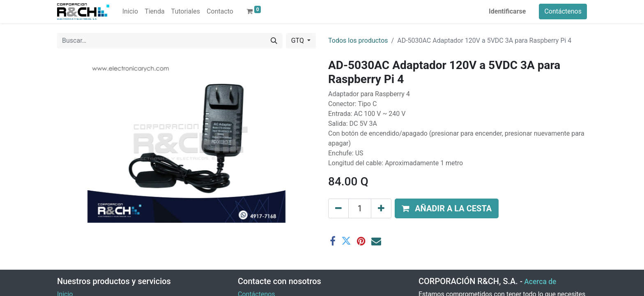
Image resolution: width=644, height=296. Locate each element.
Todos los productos (358, 40)
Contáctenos (563, 11)
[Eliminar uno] (338, 208)
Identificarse (507, 11)
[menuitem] (130, 12)
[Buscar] (274, 41)
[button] (447, 208)
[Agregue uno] (381, 208)
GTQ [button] (298, 40)
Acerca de (540, 282)
